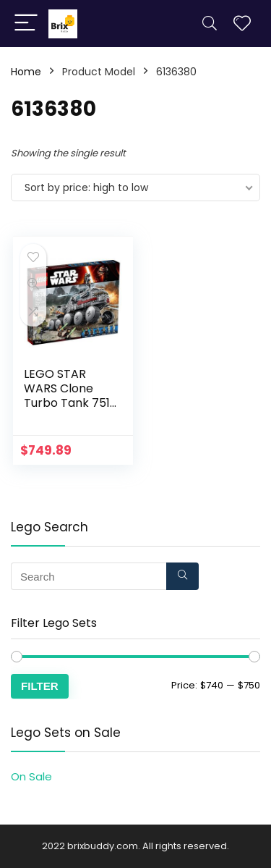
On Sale (31, 776)
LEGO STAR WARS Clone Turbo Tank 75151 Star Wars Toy (72, 396)
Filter (40, 686)
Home (26, 72)
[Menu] (26, 24)
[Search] (210, 24)
